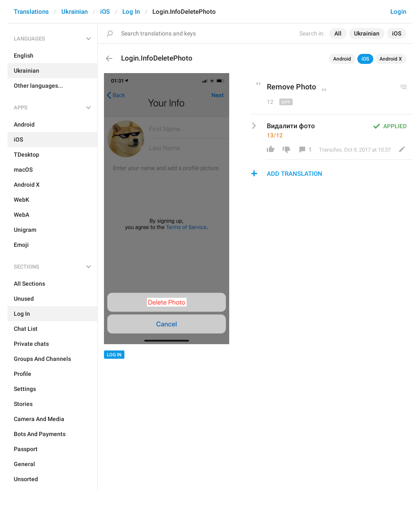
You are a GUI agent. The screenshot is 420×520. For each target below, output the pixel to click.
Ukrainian (75, 12)
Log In (131, 12)
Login (398, 12)
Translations (31, 12)
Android (342, 59)
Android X (391, 59)
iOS (105, 12)
